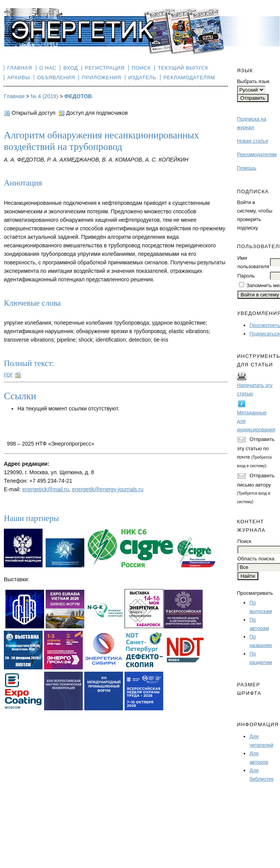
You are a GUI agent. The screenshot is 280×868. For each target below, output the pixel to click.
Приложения (102, 77)
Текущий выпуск (183, 68)
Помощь (247, 168)
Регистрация (105, 68)
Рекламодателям (257, 154)
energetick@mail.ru (45, 489)
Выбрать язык (253, 81)
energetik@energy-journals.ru (108, 489)
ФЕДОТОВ (78, 96)
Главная (20, 68)
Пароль (246, 276)
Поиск (141, 68)
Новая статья (253, 141)
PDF (9, 375)
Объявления (56, 77)
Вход (71, 68)
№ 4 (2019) (44, 96)
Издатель (143, 77)
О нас (48, 68)
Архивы (19, 77)
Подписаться (265, 334)
